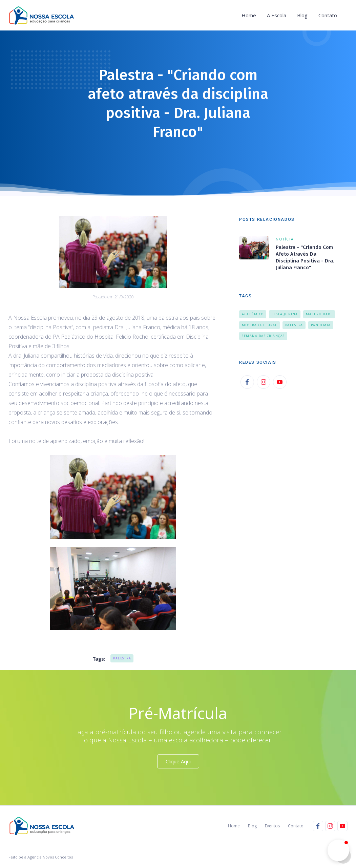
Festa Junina (285, 314)
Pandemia (321, 325)
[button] (277, 15)
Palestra (122, 658)
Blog (302, 15)
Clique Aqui (178, 761)
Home (249, 15)
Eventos (272, 826)
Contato (328, 15)
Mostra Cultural (260, 325)
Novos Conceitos (57, 857)
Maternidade (319, 314)
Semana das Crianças (263, 336)
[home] (44, 15)
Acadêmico (253, 314)
